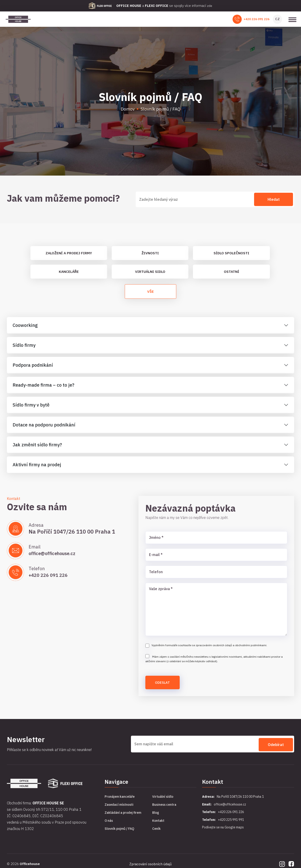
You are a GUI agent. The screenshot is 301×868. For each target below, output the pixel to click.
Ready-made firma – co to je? (43, 389)
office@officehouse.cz (57, 557)
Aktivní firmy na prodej (37, 469)
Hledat (274, 201)
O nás (109, 825)
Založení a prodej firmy (69, 255)
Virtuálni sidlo (150, 274)
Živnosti (150, 255)
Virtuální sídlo (163, 801)
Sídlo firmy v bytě (31, 409)
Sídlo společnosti (231, 255)
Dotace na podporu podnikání (44, 429)
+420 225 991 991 (231, 824)
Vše (150, 295)
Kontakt (158, 825)
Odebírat (276, 748)
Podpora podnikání (33, 369)
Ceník (156, 833)
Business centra (164, 809)
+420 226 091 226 (256, 20)
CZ (277, 20)
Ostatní (232, 274)
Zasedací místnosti (119, 809)
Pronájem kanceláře (120, 801)
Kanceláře (69, 274)
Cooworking (25, 329)
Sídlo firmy (24, 349)
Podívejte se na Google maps (223, 832)
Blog (156, 817)
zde (210, 6)
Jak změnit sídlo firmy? (37, 449)
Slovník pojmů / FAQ (119, 833)
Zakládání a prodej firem (123, 817)
